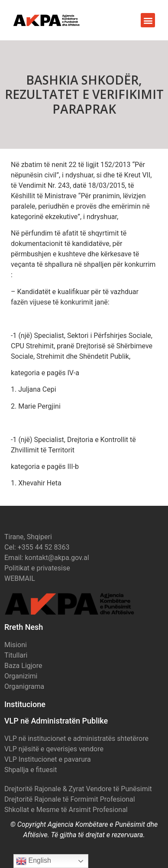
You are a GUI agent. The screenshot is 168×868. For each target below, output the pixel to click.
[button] (148, 20)
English (34, 861)
